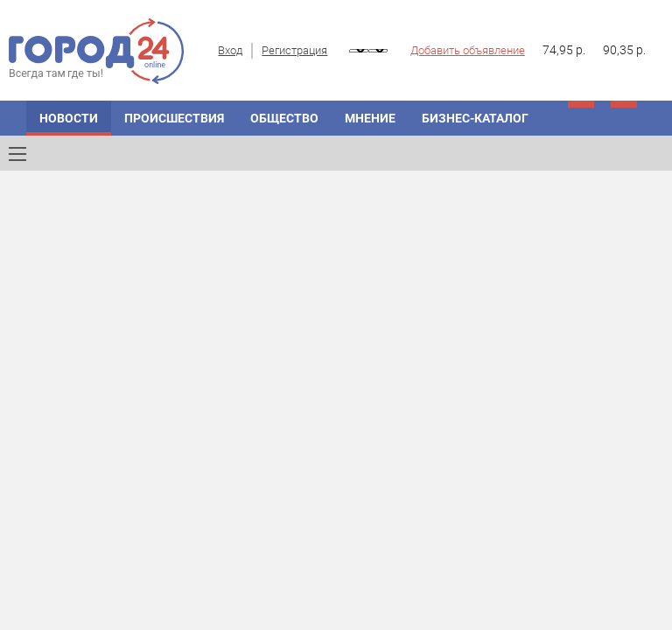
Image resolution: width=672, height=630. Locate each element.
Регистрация (294, 50)
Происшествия (174, 118)
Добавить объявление (468, 50)
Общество (284, 118)
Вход (230, 50)
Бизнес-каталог (475, 118)
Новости (69, 118)
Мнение (370, 118)
